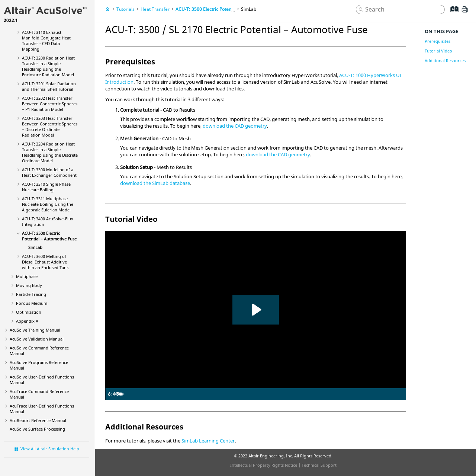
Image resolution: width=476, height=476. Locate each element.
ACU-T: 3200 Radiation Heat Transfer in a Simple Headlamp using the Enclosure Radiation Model (48, 66)
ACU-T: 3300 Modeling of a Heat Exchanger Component (49, 172)
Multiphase (27, 276)
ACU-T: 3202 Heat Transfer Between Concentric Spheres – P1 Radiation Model (50, 104)
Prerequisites (438, 41)
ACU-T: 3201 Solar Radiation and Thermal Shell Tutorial (49, 86)
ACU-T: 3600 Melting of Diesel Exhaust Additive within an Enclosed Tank (45, 262)
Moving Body (29, 285)
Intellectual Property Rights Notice (264, 465)
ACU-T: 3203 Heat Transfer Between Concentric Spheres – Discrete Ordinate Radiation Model (50, 127)
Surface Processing (37, 429)
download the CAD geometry (235, 126)
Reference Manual (38, 420)
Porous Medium (32, 303)
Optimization (29, 312)
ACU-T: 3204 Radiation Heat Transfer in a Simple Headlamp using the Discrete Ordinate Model (50, 152)
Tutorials (126, 9)
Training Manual (35, 330)
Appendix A (27, 321)
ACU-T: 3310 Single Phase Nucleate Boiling (46, 187)
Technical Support (319, 465)
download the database (155, 183)
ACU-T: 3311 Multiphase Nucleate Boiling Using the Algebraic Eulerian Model (48, 204)
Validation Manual (37, 339)
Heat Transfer (155, 9)
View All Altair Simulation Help (50, 449)
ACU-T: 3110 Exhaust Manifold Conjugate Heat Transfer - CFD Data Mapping (46, 41)
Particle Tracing (31, 294)
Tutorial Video (438, 51)
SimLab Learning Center (208, 441)
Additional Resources (445, 60)
